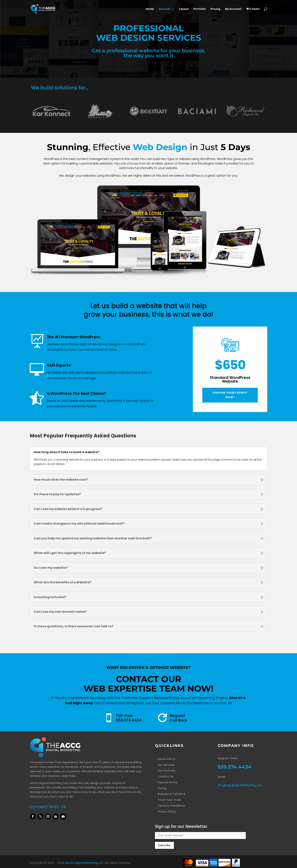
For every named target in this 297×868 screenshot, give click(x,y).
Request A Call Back (172, 794)
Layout (184, 9)
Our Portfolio (166, 771)
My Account (233, 9)
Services (165, 9)
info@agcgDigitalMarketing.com (240, 785)
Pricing (215, 9)
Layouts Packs (167, 782)
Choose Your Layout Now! (230, 395)
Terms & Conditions (171, 806)
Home (150, 9)
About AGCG (166, 759)
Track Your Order (170, 800)
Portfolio (200, 9)
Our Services (166, 765)
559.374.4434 (129, 720)
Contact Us (165, 776)
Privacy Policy (167, 812)
